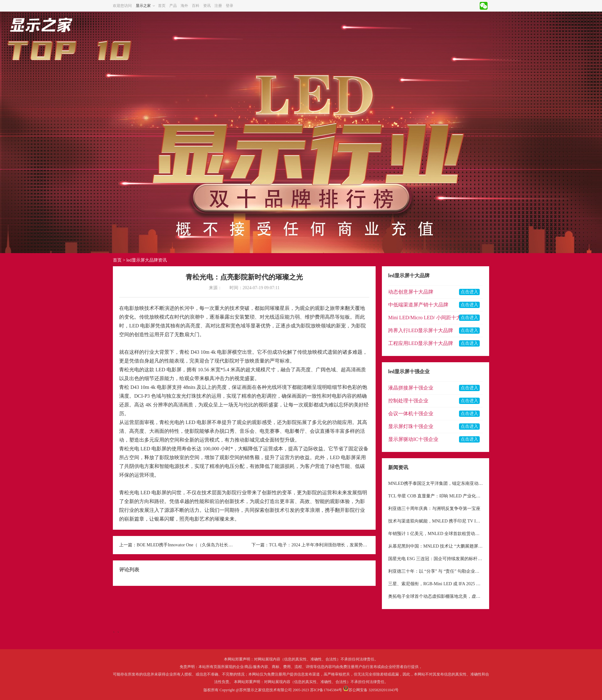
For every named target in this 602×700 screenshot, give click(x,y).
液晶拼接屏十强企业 (411, 388)
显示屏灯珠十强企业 (411, 426)
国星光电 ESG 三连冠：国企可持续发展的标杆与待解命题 (436, 559)
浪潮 (194, 317)
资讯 (207, 6)
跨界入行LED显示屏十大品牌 (421, 330)
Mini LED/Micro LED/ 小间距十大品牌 (430, 318)
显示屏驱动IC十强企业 (413, 439)
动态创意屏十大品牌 (411, 292)
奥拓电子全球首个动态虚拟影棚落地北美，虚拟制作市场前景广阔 (436, 596)
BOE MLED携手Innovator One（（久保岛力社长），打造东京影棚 (187, 545)
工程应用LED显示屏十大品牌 (421, 343)
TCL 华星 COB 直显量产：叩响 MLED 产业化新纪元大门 (436, 496)
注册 (218, 6)
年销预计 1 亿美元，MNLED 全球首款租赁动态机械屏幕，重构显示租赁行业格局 (436, 534)
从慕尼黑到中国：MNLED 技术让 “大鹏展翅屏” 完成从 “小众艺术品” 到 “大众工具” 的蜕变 (436, 546)
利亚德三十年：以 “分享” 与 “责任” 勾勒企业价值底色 (436, 571)
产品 (173, 6)
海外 (184, 6)
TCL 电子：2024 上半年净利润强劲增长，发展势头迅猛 (319, 545)
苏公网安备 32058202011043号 (374, 690)
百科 (196, 6)
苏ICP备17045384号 (326, 690)
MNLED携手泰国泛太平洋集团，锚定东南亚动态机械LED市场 (436, 483)
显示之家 (143, 6)
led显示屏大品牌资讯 (147, 260)
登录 (230, 6)
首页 (162, 6)
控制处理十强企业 (408, 401)
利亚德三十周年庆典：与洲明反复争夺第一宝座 (434, 509)
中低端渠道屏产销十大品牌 (418, 305)
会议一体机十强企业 (411, 414)
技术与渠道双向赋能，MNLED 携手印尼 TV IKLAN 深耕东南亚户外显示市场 (436, 521)
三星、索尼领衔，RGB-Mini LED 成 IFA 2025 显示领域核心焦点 (436, 584)
